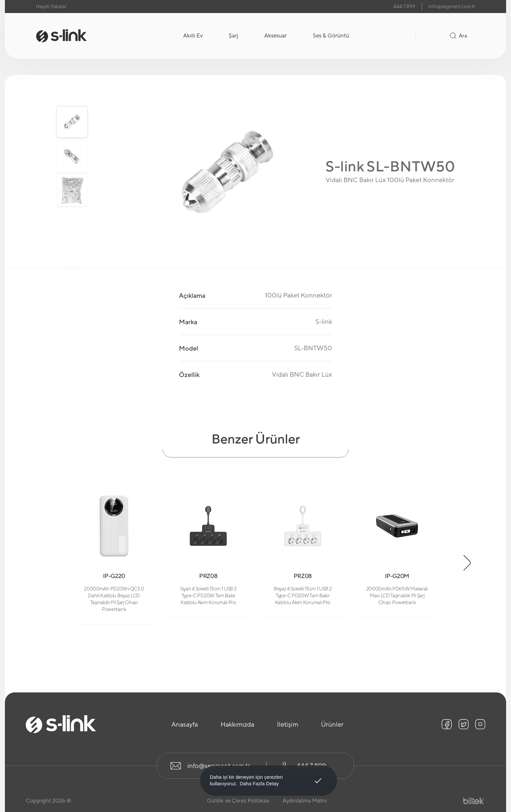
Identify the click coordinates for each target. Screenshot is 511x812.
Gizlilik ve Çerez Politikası (238, 801)
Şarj (234, 36)
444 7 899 (404, 6)
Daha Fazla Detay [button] (259, 783)
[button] (467, 563)
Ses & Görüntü (331, 36)
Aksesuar (276, 36)
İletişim (288, 724)
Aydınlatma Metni (305, 801)
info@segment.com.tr (452, 6)
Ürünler (332, 724)
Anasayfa (185, 724)
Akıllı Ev (193, 36)
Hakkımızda (237, 724)
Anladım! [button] (318, 776)
